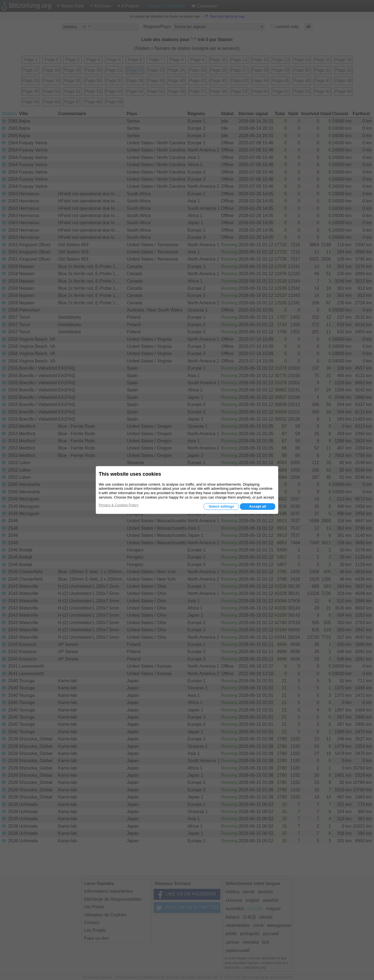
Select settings (221, 506)
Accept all (257, 506)
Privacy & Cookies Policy (119, 505)
